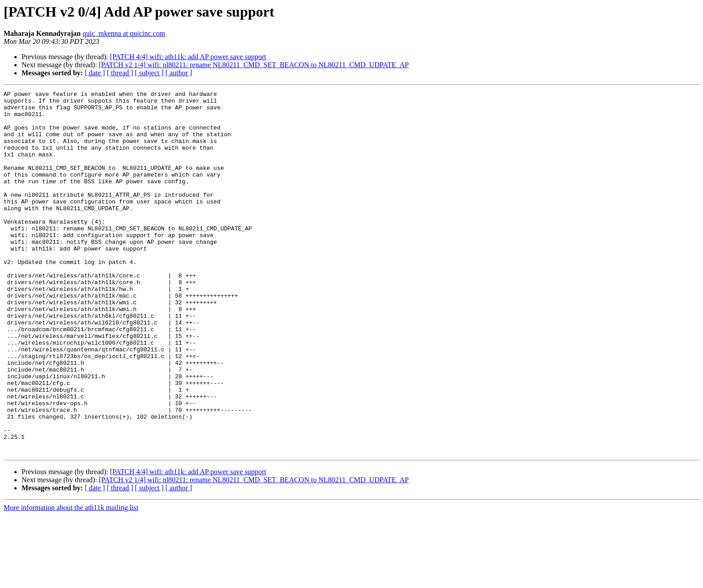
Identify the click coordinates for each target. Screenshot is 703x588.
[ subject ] (149, 73)
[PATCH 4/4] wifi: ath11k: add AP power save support (188, 57)
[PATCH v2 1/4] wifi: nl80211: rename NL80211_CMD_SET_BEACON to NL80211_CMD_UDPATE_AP (254, 65)
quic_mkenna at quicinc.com (124, 33)
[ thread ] (120, 73)
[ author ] (179, 73)
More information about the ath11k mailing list (71, 580)
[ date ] (95, 73)
